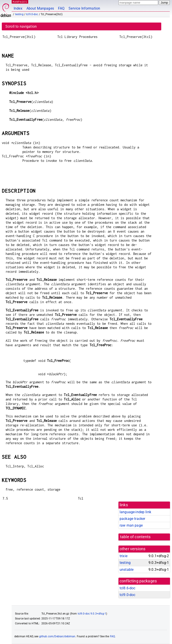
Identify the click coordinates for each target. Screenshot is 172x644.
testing (19, 14)
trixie (124, 556)
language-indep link (135, 512)
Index (18, 8)
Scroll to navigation (21, 26)
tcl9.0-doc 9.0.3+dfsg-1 (92, 614)
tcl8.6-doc (128, 588)
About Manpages (40, 8)
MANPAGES (20, 2)
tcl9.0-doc (32, 14)
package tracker (132, 519)
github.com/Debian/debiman (57, 636)
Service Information (84, 8)
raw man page (131, 525)
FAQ (61, 8)
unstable (127, 570)
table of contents (135, 537)
